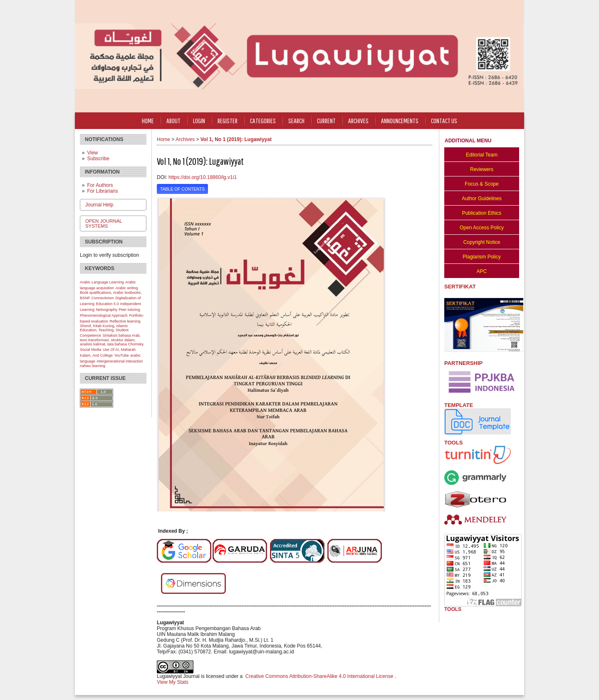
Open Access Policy (482, 228)
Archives (358, 120)
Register (228, 120)
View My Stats (173, 682)
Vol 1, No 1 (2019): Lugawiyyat (236, 139)
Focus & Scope (481, 184)
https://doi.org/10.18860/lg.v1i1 (203, 177)
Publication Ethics (482, 213)
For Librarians (102, 191)
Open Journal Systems (104, 223)
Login (199, 120)
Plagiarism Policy (481, 257)
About (173, 120)
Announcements (400, 120)
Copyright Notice (482, 242)
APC (482, 271)
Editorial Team (482, 155)
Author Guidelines (481, 199)
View (92, 153)
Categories (263, 120)
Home (148, 120)
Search (296, 120)
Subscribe (98, 159)
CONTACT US (444, 120)
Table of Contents (182, 189)
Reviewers (482, 169)
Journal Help (99, 205)
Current (326, 120)
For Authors (100, 185)
